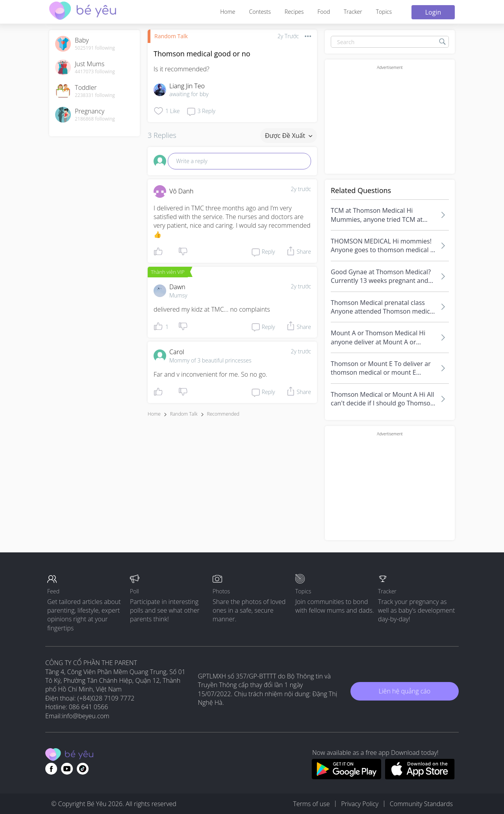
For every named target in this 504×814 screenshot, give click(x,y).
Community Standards (421, 804)
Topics (384, 12)
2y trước (301, 189)
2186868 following (95, 119)
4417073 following (95, 72)
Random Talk (171, 36)
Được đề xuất (289, 136)
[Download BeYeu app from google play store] (346, 777)
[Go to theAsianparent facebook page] (51, 769)
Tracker (353, 12)
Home (228, 12)
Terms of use (311, 804)
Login (433, 12)
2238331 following (95, 95)
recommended (223, 414)
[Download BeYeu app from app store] (420, 777)
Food (324, 12)
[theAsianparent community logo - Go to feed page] (83, 12)
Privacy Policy (360, 804)
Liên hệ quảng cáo (405, 691)
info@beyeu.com (86, 716)
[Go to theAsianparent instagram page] (83, 769)
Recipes (294, 12)
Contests (260, 12)
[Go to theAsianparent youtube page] (67, 769)
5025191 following (95, 48)
